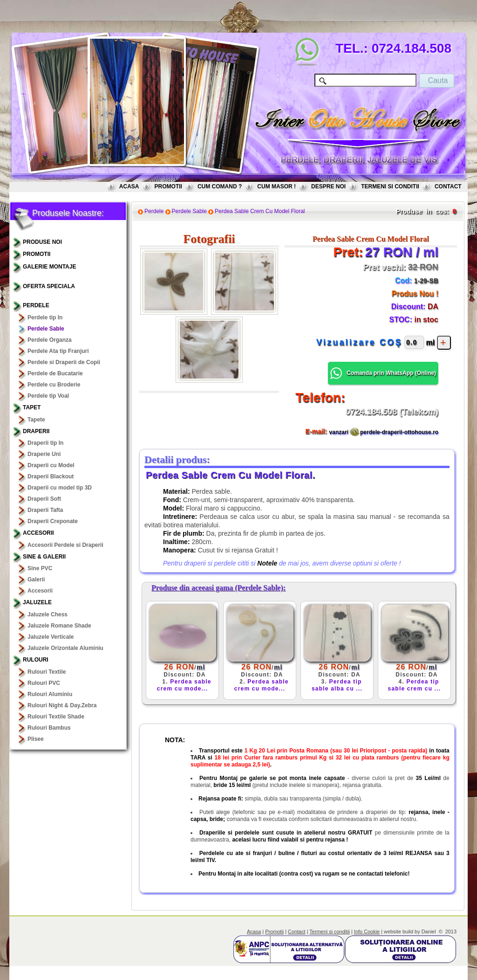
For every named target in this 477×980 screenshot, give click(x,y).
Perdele (36, 305)
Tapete (36, 420)
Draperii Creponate (53, 521)
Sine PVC (40, 568)
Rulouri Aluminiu (50, 694)
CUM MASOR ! (276, 186)
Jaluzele (37, 602)
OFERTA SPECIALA (49, 286)
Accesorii (38, 533)
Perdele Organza (50, 340)
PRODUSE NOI (42, 242)
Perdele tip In (45, 317)
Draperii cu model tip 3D (60, 488)
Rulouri (36, 660)
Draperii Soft (44, 499)
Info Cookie (367, 932)
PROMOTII (168, 186)
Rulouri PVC (44, 683)
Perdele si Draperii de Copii (64, 362)
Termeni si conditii (330, 932)
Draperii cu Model (51, 465)
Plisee (36, 739)
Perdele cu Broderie (54, 385)
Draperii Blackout (51, 476)
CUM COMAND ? (220, 186)
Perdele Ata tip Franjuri (58, 351)
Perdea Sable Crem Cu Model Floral (260, 211)
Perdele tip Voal (48, 396)
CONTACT (448, 186)
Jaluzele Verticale (51, 637)
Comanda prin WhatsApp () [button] (383, 373)
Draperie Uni (44, 454)
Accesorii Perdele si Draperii (65, 545)
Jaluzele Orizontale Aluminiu (65, 648)
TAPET (32, 407)
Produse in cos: (422, 211)
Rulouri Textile (47, 672)
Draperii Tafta (45, 510)
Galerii (36, 580)
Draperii (36, 431)
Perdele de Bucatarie (55, 373)
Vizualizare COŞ (359, 342)
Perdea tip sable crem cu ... (415, 685)
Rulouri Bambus (49, 728)
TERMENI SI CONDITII (390, 186)
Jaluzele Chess (48, 614)
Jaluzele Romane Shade (59, 626)
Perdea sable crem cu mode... (184, 685)
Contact (297, 932)
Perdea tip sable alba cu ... (337, 685)
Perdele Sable (46, 329)
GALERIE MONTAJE (49, 267)
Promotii (274, 932)
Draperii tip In (45, 443)
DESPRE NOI (328, 186)
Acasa (254, 932)
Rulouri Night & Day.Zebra (62, 705)
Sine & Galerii (44, 557)
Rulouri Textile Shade (56, 717)
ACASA (129, 186)
